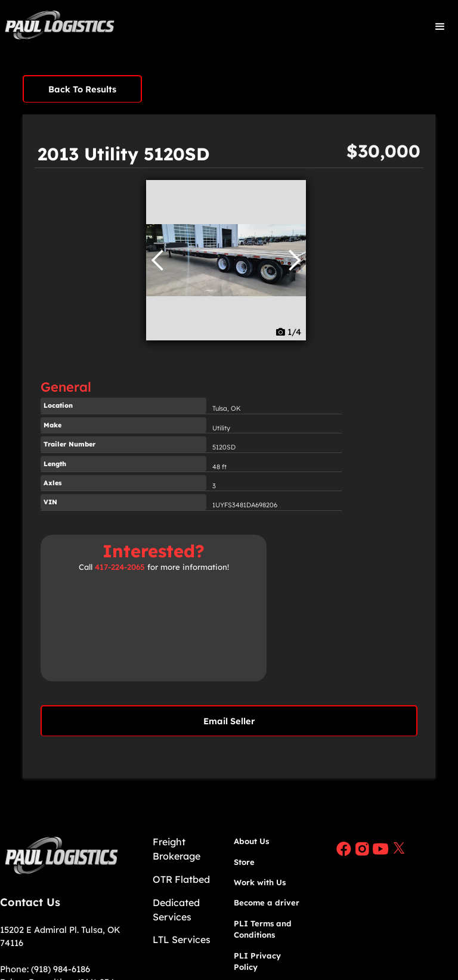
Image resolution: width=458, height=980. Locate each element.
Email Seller (229, 721)
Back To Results (82, 89)
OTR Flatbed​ (181, 879)
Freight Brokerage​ (177, 849)
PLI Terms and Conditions (263, 929)
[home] (60, 27)
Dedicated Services (176, 910)
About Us (251, 841)
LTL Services (182, 939)
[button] (440, 27)
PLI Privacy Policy (257, 962)
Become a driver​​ (267, 903)
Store (244, 862)
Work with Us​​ (260, 882)
